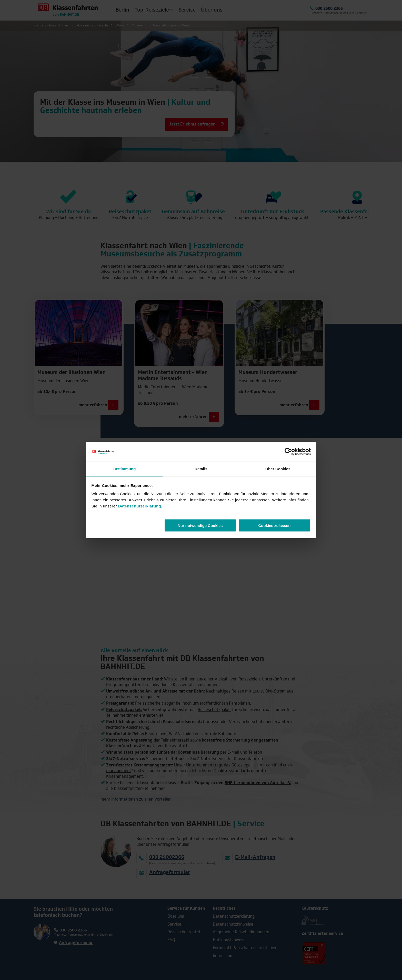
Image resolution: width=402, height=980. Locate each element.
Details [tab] (201, 469)
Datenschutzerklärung (140, 506)
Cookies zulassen (274, 526)
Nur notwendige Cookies (200, 526)
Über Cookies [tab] (278, 469)
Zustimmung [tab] (124, 469)
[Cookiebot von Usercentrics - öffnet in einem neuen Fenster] (288, 452)
